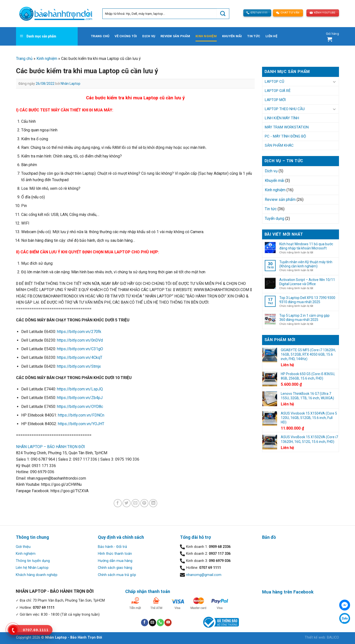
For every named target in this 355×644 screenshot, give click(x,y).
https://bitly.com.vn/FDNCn (81, 415)
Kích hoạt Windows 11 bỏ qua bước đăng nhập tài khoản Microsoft (306, 246)
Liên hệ (271, 36)
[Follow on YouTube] (168, 623)
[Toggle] (334, 82)
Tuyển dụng (275, 218)
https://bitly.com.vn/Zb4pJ (80, 398)
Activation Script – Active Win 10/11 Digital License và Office (307, 282)
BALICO (333, 637)
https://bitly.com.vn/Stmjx (79, 366)
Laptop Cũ (275, 82)
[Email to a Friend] (135, 503)
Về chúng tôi (126, 36)
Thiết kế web (315, 637)
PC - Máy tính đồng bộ (285, 136)
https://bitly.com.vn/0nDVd (80, 340)
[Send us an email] (152, 623)
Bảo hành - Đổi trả (112, 547)
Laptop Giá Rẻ (278, 91)
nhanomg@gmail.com (204, 575)
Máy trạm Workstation (287, 127)
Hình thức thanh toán (115, 554)
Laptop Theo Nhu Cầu (285, 109)
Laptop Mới (275, 100)
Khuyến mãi (232, 36)
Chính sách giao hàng (115, 568)
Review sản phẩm (175, 36)
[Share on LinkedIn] (153, 503)
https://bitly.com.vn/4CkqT (80, 357)
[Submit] (223, 14)
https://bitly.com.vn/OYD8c (80, 407)
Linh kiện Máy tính (282, 118)
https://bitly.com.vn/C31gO (80, 349)
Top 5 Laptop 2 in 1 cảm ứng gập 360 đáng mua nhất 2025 (304, 318)
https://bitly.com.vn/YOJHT (81, 424)
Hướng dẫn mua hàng (115, 561)
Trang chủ (100, 36)
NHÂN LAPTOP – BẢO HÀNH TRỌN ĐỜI (51, 447)
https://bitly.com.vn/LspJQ (80, 389)
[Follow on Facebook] (145, 623)
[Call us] (160, 623)
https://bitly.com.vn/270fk (79, 332)
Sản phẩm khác (279, 145)
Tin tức (254, 36)
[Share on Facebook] (118, 503)
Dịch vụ (149, 36)
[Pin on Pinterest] (144, 503)
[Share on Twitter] (127, 503)
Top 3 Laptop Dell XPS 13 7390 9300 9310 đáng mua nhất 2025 (307, 300)
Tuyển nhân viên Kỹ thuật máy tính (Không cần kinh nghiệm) (306, 264)
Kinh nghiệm (206, 36)
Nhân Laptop (71, 84)
